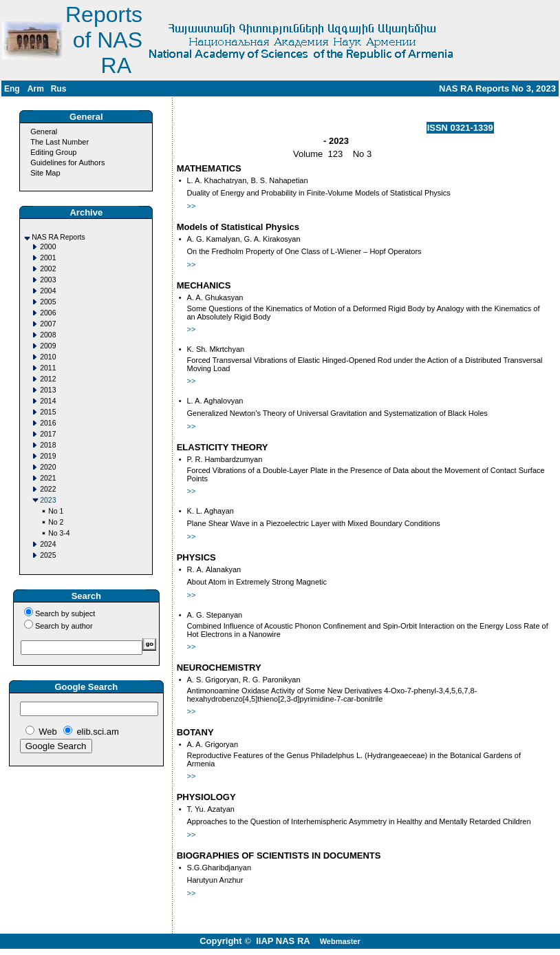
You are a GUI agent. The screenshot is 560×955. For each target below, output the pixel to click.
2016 (48, 423)
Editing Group (53, 152)
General (44, 132)
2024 (48, 544)
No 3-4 (59, 533)
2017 (48, 434)
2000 (48, 247)
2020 (48, 467)
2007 (48, 324)
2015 (48, 412)
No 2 (56, 522)
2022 (48, 489)
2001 (48, 258)
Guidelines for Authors (67, 162)
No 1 (56, 511)
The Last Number (60, 142)
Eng (12, 89)
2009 (48, 346)
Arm (36, 89)
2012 (48, 379)
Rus (59, 89)
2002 (48, 269)
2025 (48, 555)
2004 (48, 291)
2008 (48, 335)
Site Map (45, 173)
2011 (48, 368)
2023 (48, 500)
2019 (48, 456)
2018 (48, 445)
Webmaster (340, 941)
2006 (48, 313)
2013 (48, 390)
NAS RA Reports (58, 237)
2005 (48, 302)
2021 (48, 478)
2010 (48, 357)
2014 (48, 401)
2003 (48, 280)
